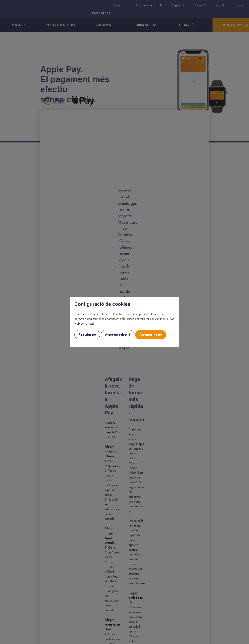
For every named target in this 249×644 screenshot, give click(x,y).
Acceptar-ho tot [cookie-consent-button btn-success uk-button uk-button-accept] (151, 335)
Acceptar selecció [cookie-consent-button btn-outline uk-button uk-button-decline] (118, 335)
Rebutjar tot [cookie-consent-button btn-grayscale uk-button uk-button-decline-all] (87, 335)
